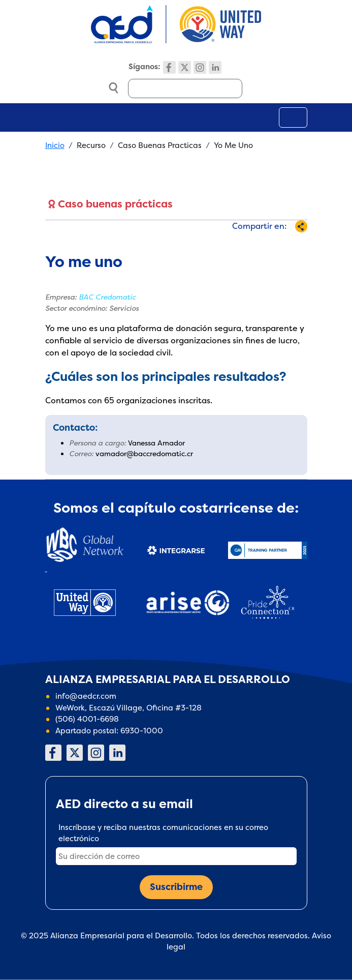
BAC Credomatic (107, 297)
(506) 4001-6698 (87, 719)
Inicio (55, 145)
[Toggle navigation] (293, 117)
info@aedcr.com (86, 696)
